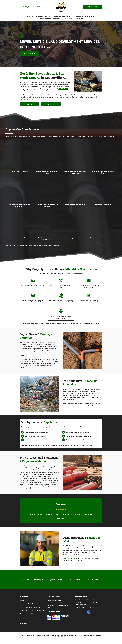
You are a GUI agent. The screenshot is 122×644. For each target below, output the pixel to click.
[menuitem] (28, 16)
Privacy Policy (64, 637)
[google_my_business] (89, 612)
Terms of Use (58, 637)
